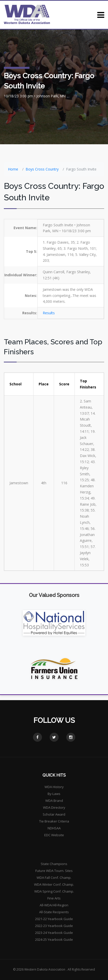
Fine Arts (54, 898)
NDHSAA (54, 828)
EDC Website (54, 835)
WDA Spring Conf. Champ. (54, 891)
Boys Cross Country (42, 169)
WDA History (54, 787)
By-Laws (54, 794)
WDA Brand (54, 801)
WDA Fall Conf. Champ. (54, 878)
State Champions (54, 864)
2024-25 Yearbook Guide (54, 939)
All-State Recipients (54, 912)
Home (13, 169)
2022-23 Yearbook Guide (54, 926)
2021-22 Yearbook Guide (54, 919)
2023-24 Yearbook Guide (54, 933)
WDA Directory (54, 807)
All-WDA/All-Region (54, 905)
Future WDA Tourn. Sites (54, 871)
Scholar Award (54, 814)
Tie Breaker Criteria (54, 821)
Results (49, 313)
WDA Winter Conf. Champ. (54, 884)
